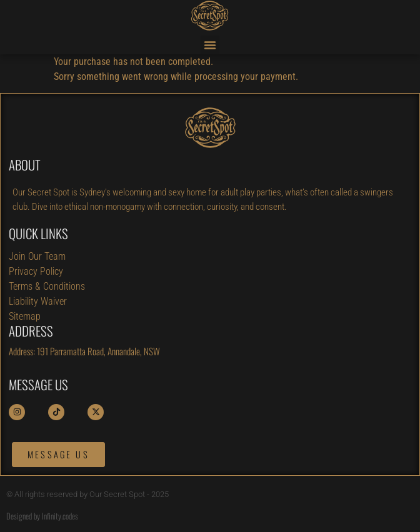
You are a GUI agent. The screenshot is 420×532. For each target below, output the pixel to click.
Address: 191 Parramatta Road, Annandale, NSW (84, 351)
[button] (210, 45)
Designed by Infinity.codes (42, 516)
